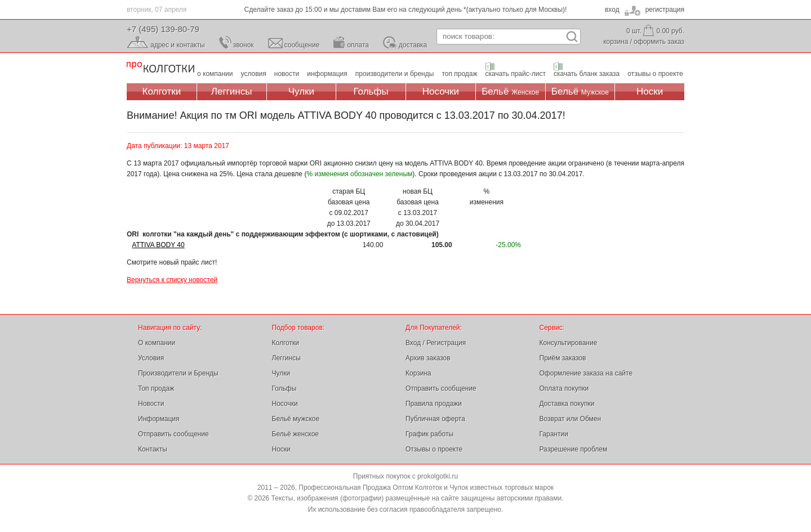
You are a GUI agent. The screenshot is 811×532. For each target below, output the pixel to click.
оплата (358, 45)
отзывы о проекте (655, 74)
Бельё (510, 91)
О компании (157, 343)
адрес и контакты (178, 45)
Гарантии (554, 434)
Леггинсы (232, 91)
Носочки (441, 91)
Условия (151, 358)
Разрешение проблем (574, 449)
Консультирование (569, 343)
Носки (650, 91)
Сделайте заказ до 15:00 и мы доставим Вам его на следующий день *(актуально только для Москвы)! (406, 10)
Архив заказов (428, 358)
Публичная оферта (435, 419)
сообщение (302, 45)
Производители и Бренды (178, 373)
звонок (244, 45)
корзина (616, 42)
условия (254, 74)
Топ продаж (156, 388)
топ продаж (459, 74)
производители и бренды (395, 74)
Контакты (153, 449)
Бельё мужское (296, 419)
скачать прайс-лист (516, 74)
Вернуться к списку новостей (172, 280)
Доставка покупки (567, 404)
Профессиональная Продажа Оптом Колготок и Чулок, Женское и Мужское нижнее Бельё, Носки (161, 68)
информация (327, 74)
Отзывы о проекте (434, 449)
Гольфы (371, 91)
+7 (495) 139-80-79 (163, 29)
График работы (429, 434)
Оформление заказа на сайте (586, 373)
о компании (215, 74)
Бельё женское (295, 434)
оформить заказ (659, 42)
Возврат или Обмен (571, 419)
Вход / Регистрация (436, 343)
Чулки (301, 91)
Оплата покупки (564, 388)
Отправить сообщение (173, 434)
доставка (413, 45)
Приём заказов (563, 358)
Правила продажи (434, 404)
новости (287, 74)
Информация (159, 419)
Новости (151, 404)
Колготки (162, 91)
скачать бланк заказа (587, 74)
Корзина (418, 373)
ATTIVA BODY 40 (158, 245)
